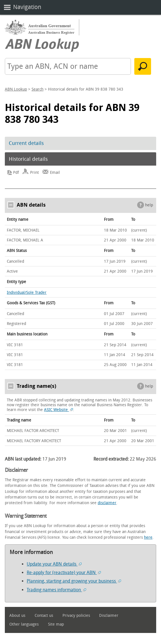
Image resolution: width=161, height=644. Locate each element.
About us (17, 616)
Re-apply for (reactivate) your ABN (64, 573)
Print (34, 173)
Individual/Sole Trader (27, 293)
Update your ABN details (54, 564)
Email (55, 173)
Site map (56, 624)
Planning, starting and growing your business (74, 581)
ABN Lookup (16, 89)
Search (37, 89)
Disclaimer (109, 616)
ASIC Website (58, 410)
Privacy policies (76, 616)
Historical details (28, 159)
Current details (26, 143)
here (148, 537)
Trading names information (56, 590)
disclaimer (107, 503)
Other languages (24, 624)
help (149, 205)
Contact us (44, 616)
